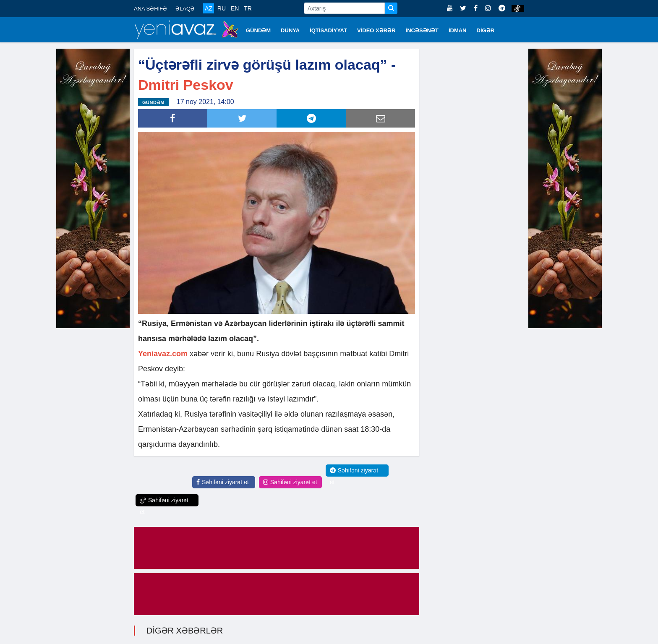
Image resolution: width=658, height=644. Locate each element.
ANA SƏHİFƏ (150, 9)
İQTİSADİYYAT (328, 30)
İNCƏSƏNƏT (422, 30)
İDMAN (458, 30)
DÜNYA (290, 30)
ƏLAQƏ (185, 9)
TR (248, 8)
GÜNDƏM (258, 30)
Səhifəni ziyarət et (223, 482)
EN (235, 8)
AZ (209, 8)
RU (222, 8)
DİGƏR (486, 30)
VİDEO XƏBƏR (376, 30)
